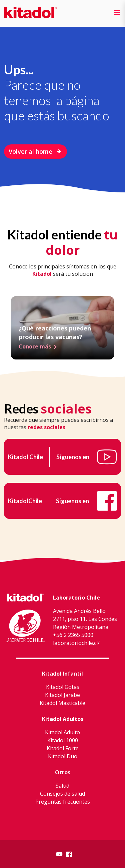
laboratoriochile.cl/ (76, 643)
